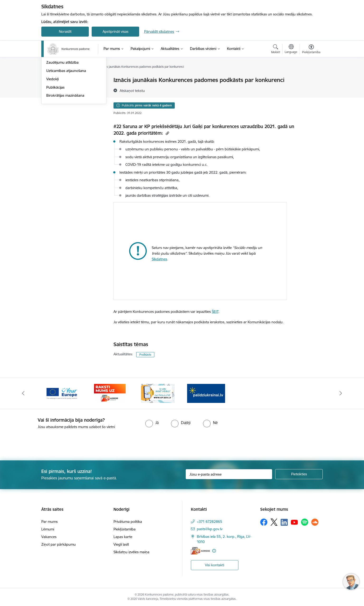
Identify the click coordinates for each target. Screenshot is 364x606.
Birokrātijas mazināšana (65, 146)
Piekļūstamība (125, 529)
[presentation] (40, 443)
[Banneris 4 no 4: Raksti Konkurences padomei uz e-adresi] (110, 393)
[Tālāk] (341, 393)
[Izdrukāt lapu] (311, 78)
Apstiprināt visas (116, 31)
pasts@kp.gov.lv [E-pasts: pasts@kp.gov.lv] (210, 529)
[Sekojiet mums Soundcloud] (315, 522)
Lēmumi (48, 529)
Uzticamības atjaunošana (66, 122)
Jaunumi (53, 80)
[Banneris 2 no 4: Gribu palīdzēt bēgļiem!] (206, 393)
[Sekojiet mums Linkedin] (284, 522)
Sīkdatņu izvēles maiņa (131, 552)
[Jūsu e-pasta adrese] (229, 474)
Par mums (50, 522)
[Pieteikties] (299, 474)
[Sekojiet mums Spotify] (305, 522)
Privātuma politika (128, 522)
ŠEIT (215, 312)
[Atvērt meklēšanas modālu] (276, 50)
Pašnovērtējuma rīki (62, 105)
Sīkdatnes (159, 259)
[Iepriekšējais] (24, 393)
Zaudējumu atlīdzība (62, 113)
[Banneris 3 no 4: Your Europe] (62, 393)
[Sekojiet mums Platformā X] (274, 522)
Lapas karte (123, 537)
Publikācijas (55, 138)
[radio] (152, 423)
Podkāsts (145, 355)
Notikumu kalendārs (62, 88)
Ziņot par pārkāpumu (59, 544)
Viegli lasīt (121, 544)
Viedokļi (52, 130)
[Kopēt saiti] (167, 133)
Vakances (49, 537)
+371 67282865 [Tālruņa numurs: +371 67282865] (210, 522)
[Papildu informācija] (214, 551)
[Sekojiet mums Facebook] (264, 522)
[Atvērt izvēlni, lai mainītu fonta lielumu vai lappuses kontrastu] (311, 50)
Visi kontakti (215, 565)
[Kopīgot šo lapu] (311, 90)
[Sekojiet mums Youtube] (294, 522)
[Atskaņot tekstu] (132, 91)
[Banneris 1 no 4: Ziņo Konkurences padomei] (158, 393)
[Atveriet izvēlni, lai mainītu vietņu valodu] (291, 49)
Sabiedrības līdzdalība (63, 97)
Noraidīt (65, 31)
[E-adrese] (200, 551)
